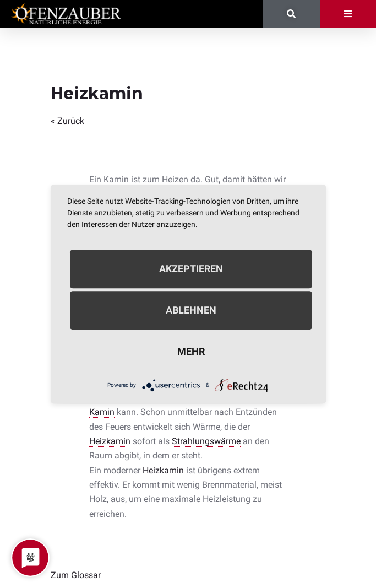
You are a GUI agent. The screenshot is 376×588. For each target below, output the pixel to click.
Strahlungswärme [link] (206, 441)
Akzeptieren (191, 269)
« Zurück (67, 121)
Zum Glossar (76, 575)
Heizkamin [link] (110, 441)
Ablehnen (191, 310)
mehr (191, 351)
